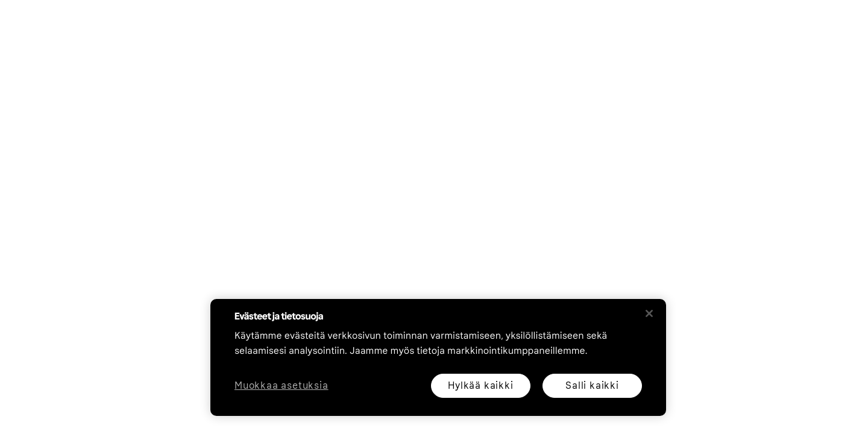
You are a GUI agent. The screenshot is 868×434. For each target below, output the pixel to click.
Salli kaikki (592, 385)
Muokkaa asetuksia (281, 386)
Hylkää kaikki (480, 385)
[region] (438, 357)
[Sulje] (649, 313)
